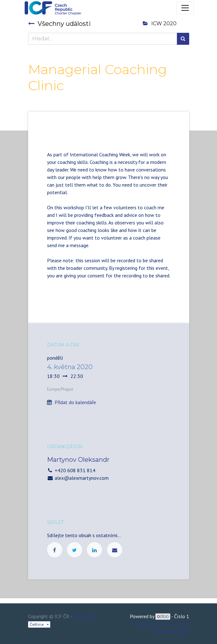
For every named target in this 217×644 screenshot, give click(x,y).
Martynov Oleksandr (78, 460)
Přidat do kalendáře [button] (75, 402)
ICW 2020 (160, 23)
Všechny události (59, 24)
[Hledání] (183, 39)
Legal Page (85, 616)
